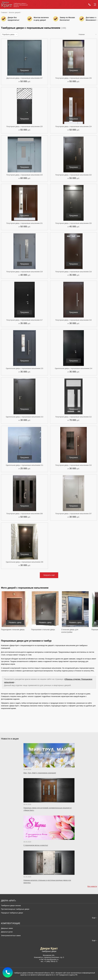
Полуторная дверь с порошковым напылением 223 (24, 175)
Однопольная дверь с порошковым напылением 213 (25, 417)
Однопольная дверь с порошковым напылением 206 (25, 562)
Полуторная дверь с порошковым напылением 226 (73, 78)
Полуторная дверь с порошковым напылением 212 (73, 417)
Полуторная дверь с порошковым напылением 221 (24, 223)
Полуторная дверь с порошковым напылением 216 (73, 320)
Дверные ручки (7, 932)
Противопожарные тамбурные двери (15, 909)
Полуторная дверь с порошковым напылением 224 (73, 127)
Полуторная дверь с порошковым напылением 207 (73, 514)
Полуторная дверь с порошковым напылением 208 (24, 514)
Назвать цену (15, 622)
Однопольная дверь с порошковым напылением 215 (25, 368)
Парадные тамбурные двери (12, 913)
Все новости (92, 886)
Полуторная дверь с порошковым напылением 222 (73, 175)
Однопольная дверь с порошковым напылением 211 (25, 465)
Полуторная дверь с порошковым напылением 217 (24, 320)
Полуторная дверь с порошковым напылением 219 (24, 272)
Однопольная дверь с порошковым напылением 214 (74, 368)
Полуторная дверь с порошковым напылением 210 (73, 465)
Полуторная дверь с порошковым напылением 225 (24, 127)
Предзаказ (24, 70)
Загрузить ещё (49, 575)
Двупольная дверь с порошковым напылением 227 (24, 78)
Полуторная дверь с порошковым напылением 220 (73, 223)
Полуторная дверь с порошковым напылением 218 (73, 272)
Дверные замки (7, 928)
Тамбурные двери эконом (11, 906)
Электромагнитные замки (11, 936)
